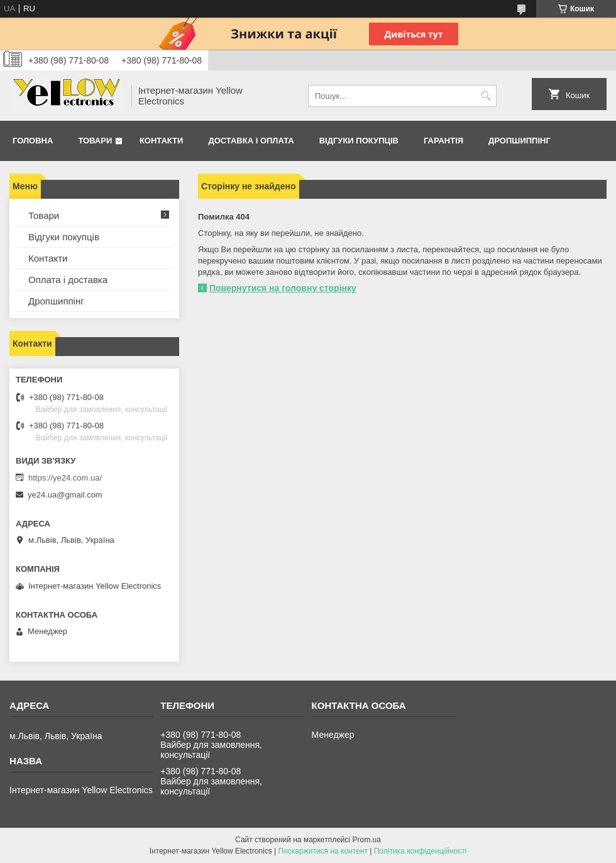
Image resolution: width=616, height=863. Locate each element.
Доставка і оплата (251, 141)
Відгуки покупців (359, 141)
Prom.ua (367, 840)
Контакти (162, 141)
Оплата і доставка (68, 280)
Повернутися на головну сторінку (283, 288)
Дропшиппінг (520, 141)
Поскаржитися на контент (323, 851)
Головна (33, 141)
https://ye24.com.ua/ (65, 478)
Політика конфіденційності (421, 851)
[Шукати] (486, 96)
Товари (95, 141)
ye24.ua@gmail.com (65, 495)
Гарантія (443, 141)
